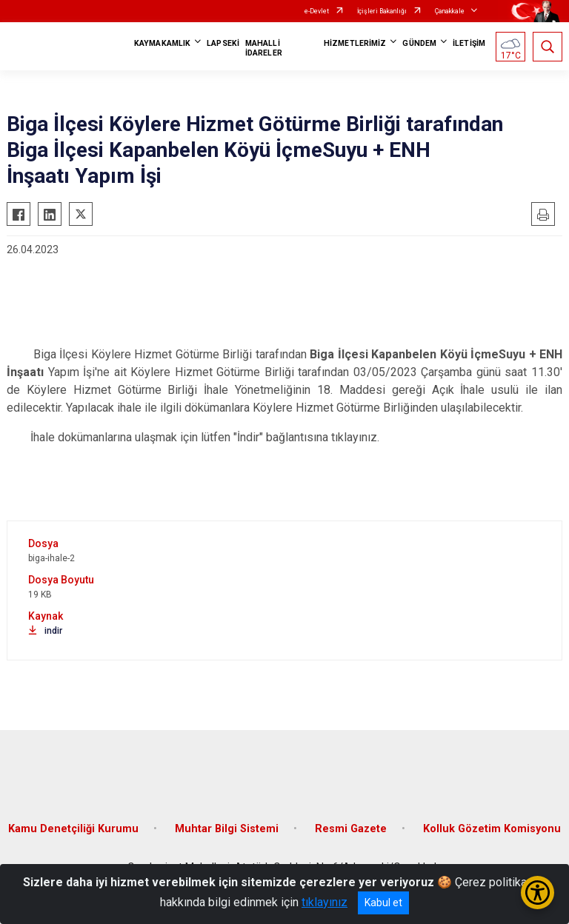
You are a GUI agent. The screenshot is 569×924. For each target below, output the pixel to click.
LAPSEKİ (223, 43)
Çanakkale (450, 11)
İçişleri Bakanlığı (382, 11)
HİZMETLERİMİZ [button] (355, 43)
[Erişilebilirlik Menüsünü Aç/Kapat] (538, 893)
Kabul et (383, 903)
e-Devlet (317, 11)
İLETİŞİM (469, 43)
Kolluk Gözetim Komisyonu (492, 829)
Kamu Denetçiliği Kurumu (73, 829)
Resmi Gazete (351, 829)
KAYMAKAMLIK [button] (162, 43)
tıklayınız (325, 902)
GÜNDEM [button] (419, 43)
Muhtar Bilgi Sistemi (227, 829)
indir (45, 631)
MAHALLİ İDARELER (264, 48)
